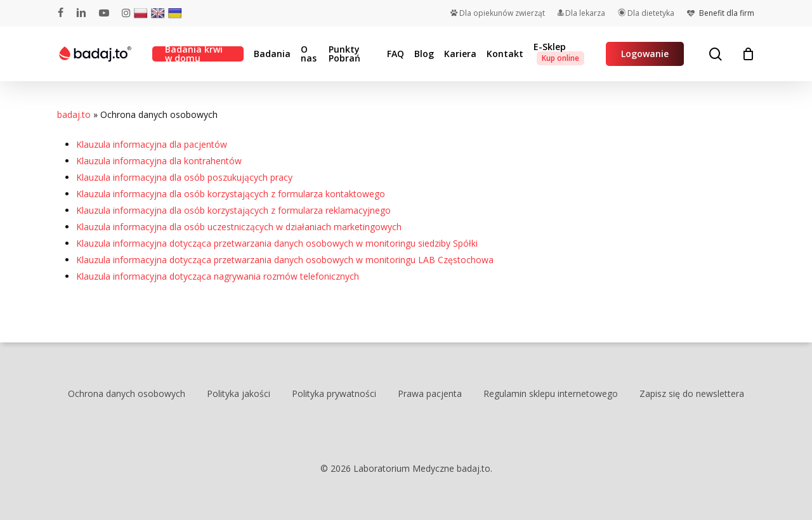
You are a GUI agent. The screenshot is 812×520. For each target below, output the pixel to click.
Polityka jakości (239, 393)
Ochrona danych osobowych (127, 393)
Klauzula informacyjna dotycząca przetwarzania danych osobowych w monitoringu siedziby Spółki (277, 243)
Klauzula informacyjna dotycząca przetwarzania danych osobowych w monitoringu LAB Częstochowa (285, 260)
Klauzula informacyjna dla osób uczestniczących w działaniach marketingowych (239, 227)
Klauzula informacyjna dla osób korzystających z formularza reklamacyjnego (233, 210)
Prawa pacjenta (430, 393)
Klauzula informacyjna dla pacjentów (152, 144)
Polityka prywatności (334, 393)
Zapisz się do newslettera (692, 393)
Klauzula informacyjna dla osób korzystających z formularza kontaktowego (231, 194)
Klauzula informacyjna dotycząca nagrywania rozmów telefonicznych (218, 276)
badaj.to (74, 114)
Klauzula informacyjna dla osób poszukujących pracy (184, 177)
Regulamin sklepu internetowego (551, 393)
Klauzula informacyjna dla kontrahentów (159, 161)
